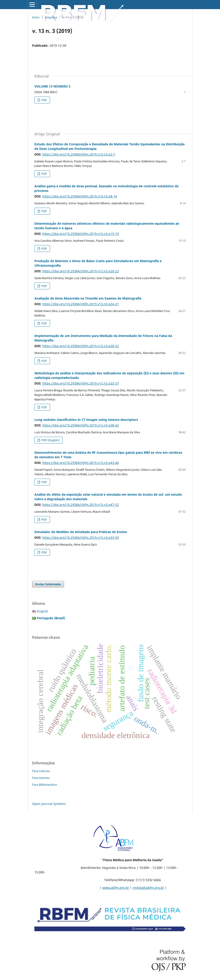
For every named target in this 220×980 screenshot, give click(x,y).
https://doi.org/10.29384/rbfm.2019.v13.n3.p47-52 (81, 505)
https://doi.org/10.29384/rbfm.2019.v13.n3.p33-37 (81, 383)
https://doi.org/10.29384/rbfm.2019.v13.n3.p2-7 (79, 154)
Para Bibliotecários (45, 785)
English (43, 611)
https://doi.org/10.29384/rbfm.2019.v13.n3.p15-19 (81, 234)
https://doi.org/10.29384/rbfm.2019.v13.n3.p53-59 (81, 538)
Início (36, 17)
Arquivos (51, 17)
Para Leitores (41, 771)
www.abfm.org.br (116, 888)
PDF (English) (50, 440)
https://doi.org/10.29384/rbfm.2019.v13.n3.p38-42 (81, 425)
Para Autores (41, 778)
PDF (44, 100)
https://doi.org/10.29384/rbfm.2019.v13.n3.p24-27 (81, 304)
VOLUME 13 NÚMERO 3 (52, 86)
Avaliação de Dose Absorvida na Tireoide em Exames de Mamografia (88, 298)
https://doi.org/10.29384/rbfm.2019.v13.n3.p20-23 (81, 271)
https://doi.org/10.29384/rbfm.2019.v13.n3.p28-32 (81, 346)
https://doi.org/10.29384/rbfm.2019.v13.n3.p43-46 (81, 463)
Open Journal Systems (49, 804)
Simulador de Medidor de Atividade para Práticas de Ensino (81, 532)
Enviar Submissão (48, 584)
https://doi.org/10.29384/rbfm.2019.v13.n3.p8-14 (80, 196)
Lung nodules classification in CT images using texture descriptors (86, 420)
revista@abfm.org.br (148, 888)
